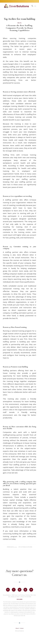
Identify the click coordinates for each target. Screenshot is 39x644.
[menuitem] (31, 6)
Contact (22, 628)
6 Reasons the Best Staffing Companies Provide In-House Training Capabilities (19, 28)
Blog (19, 23)
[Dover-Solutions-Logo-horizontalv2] (16, 6)
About (17, 628)
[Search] (31, 6)
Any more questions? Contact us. (20, 573)
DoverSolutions (26, 547)
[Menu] (35, 6)
